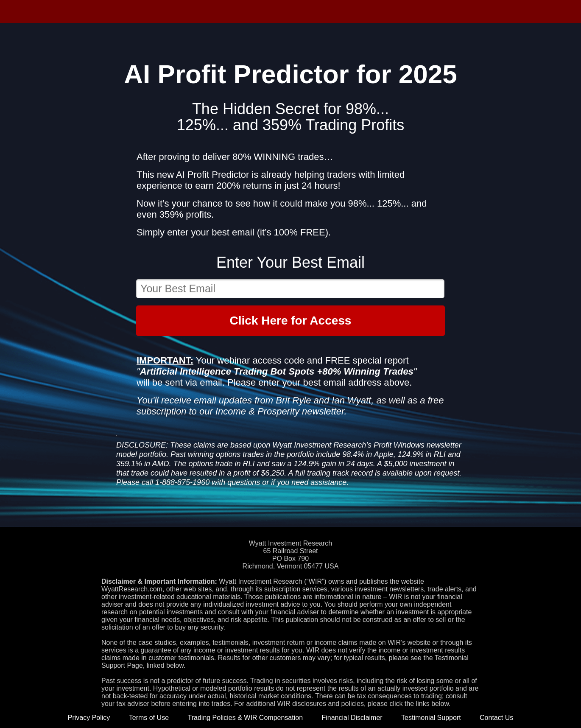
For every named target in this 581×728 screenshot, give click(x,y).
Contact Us (496, 718)
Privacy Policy (89, 718)
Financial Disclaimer (352, 718)
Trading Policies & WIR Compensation (246, 718)
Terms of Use (149, 718)
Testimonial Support (431, 718)
